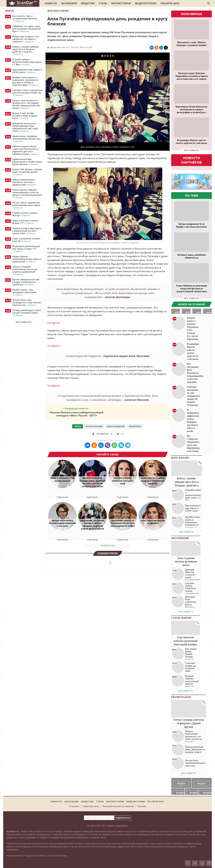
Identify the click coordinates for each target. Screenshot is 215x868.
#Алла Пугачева (94, 426)
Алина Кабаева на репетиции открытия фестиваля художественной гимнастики (191, 289)
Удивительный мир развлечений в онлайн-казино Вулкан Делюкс (27, 162)
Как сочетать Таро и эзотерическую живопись (25, 19)
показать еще (108, 546)
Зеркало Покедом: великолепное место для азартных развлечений (25, 271)
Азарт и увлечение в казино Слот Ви (26, 240)
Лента (9, 11)
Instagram (54, 323)
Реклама (142, 806)
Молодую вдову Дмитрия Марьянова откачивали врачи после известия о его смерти (191, 76)
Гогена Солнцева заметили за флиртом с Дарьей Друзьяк (189, 723)
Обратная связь (91, 806)
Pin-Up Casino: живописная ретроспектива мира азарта (26, 205)
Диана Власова (57, 47)
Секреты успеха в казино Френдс (25, 214)
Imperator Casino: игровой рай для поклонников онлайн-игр (27, 93)
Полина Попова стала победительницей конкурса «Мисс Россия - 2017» (77, 414)
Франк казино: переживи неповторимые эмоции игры (26, 139)
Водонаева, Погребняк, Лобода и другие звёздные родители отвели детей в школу (93, 525)
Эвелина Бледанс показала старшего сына (123, 481)
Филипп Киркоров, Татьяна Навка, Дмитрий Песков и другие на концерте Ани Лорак (92, 482)
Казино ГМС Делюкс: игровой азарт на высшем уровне (27, 172)
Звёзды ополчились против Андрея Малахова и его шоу (62, 523)
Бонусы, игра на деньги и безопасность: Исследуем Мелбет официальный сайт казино (26, 104)
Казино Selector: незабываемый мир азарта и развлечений (27, 259)
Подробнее (62, 497)
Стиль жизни (181, 618)
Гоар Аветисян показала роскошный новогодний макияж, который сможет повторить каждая (186, 644)
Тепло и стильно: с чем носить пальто (62, 479)
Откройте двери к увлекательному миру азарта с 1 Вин (27, 62)
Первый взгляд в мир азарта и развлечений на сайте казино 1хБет (27, 231)
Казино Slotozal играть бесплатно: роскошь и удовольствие (25, 182)
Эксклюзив (69, 3)
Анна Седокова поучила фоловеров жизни (186, 562)
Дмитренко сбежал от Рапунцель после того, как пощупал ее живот (123, 523)
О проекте (74, 806)
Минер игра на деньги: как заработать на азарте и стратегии (26, 39)
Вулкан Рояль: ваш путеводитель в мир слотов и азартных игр (27, 303)
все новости (192, 150)
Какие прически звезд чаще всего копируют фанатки (153, 481)
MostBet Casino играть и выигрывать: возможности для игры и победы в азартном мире (25, 81)
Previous (53, 101)
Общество (88, 3)
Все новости (24, 322)
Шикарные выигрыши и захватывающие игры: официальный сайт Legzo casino (25, 127)
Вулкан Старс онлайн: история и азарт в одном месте (25, 116)
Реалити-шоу (170, 3)
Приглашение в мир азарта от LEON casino (27, 71)
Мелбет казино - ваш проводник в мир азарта (24, 292)
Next (162, 101)
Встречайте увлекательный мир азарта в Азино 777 (26, 249)
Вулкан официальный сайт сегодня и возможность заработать (26, 282)
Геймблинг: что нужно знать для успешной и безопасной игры (26, 29)
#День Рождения (116, 426)
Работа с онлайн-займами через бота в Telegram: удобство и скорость (25, 51)
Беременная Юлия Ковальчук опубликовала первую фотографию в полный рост (191, 110)
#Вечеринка (135, 426)
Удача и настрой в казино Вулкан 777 (25, 222)
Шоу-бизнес (180, 458)
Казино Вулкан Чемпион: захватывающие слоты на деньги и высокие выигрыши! (27, 194)
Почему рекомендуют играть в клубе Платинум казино (27, 313)
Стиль (103, 3)
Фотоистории (121, 3)
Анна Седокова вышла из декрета (153, 522)
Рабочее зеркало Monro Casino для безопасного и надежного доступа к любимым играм (26, 150)
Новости (51, 3)
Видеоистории (146, 3)
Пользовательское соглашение (118, 806)
